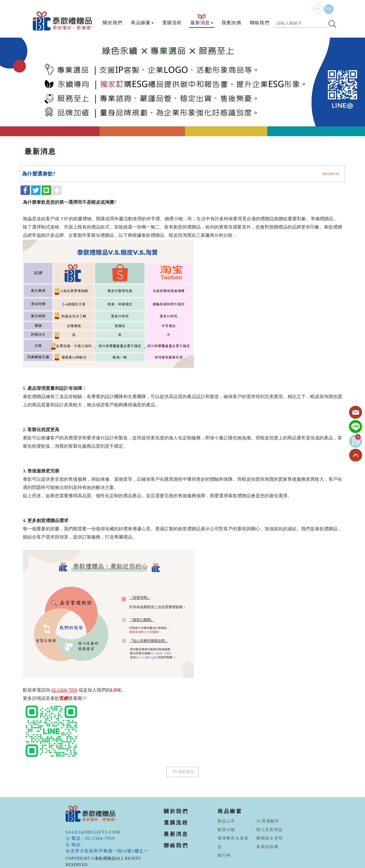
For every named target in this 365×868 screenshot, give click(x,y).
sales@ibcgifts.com (93, 832)
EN (329, 9)
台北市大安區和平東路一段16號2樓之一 (107, 851)
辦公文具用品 (269, 830)
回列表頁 (183, 772)
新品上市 (226, 821)
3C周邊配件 (268, 821)
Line (356, 427)
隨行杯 (224, 855)
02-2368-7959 (100, 838)
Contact (356, 413)
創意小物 (226, 830)
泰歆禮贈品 (63, 21)
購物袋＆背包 (269, 838)
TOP (356, 455)
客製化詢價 (267, 847)
